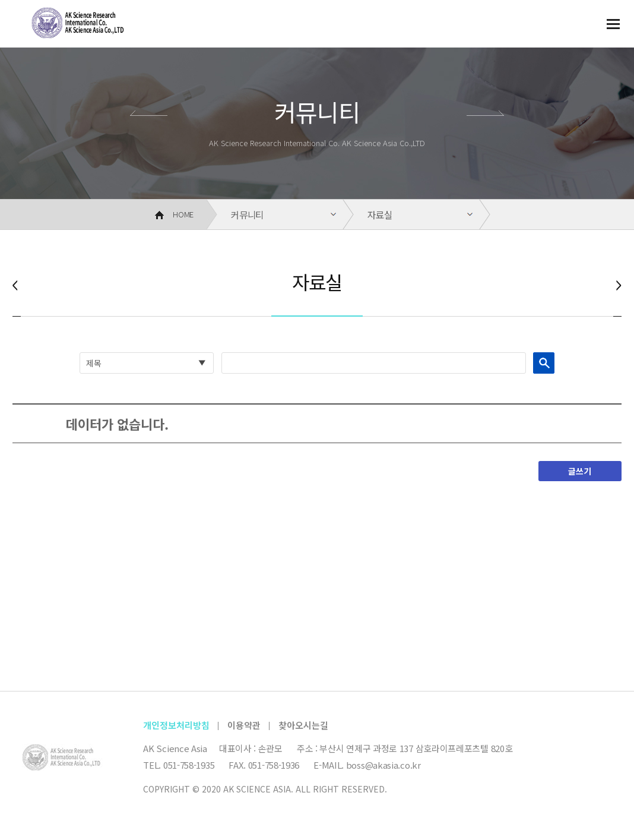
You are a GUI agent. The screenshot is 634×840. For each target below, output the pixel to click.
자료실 (380, 214)
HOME (174, 214)
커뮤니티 (247, 214)
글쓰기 (580, 471)
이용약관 (244, 725)
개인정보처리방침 (176, 725)
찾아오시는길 (303, 725)
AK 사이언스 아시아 (72, 27)
